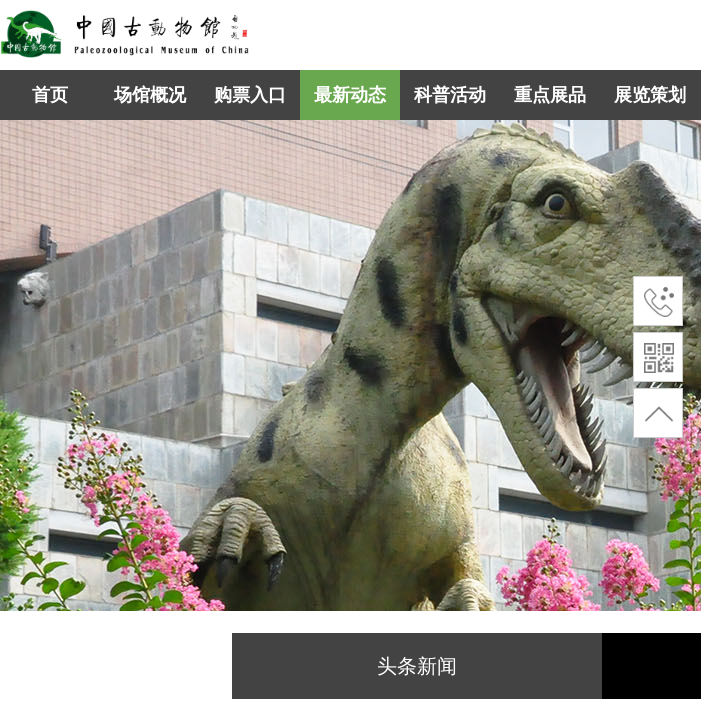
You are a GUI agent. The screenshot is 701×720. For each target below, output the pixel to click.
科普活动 (450, 95)
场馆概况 (150, 95)
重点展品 (550, 95)
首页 (50, 95)
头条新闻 (417, 666)
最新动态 (350, 95)
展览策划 (650, 95)
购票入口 (250, 95)
